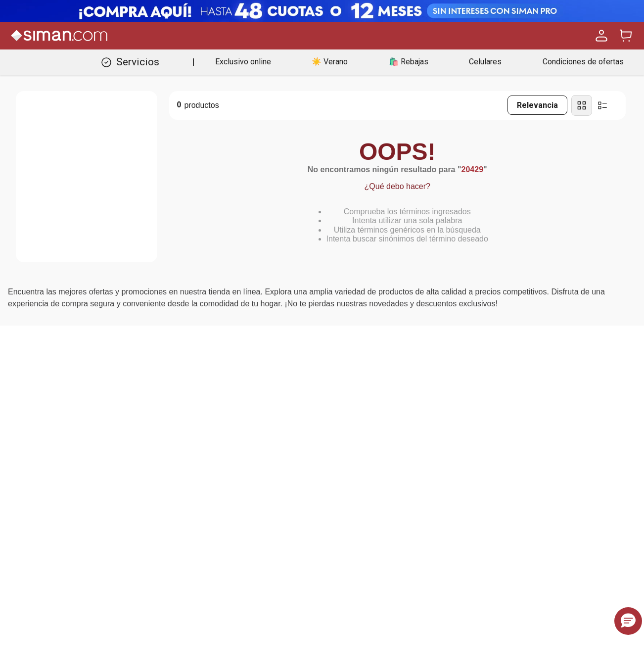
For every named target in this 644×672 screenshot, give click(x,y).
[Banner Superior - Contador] (322, 11)
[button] (628, 621)
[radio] (582, 105)
